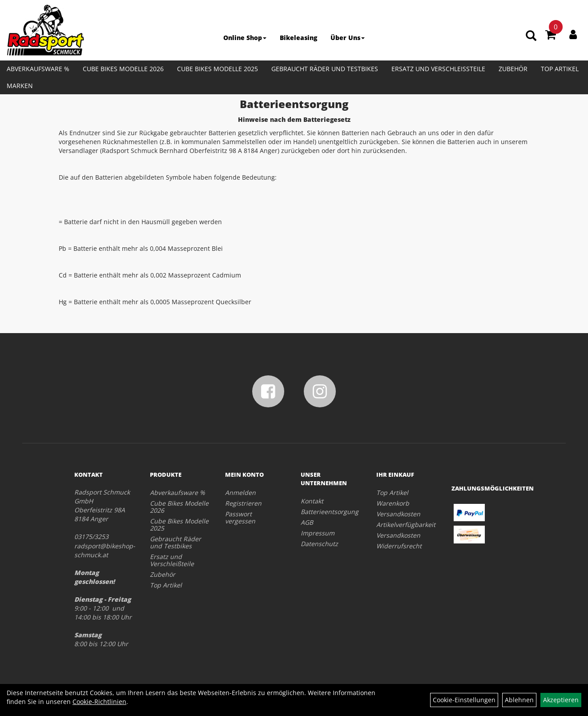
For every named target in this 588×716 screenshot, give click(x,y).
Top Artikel (560, 69)
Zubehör (513, 69)
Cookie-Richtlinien (99, 702)
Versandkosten (398, 514)
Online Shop (245, 38)
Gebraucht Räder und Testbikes (325, 69)
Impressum (318, 533)
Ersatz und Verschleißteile (438, 69)
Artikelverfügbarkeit (404, 525)
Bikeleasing (298, 38)
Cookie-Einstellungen (464, 700)
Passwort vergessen (240, 517)
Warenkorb (393, 503)
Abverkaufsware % (38, 69)
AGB (307, 522)
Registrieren (243, 503)
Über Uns (348, 38)
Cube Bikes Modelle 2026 (123, 69)
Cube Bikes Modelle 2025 (217, 69)
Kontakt (312, 501)
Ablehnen (519, 700)
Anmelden (240, 493)
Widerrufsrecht (399, 546)
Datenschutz (319, 544)
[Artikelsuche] (531, 36)
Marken (20, 86)
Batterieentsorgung (328, 512)
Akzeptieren (561, 700)
